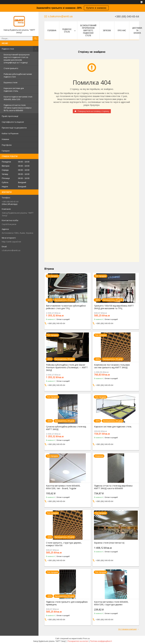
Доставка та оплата (137, 30)
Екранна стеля (11, 82)
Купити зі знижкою (96, 8)
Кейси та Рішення (10, 133)
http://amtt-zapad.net (11, 242)
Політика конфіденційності (101, 641)
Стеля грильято (11, 68)
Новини (5, 139)
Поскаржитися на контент (78, 641)
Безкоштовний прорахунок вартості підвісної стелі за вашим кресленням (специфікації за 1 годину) (17, 59)
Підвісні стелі (8, 49)
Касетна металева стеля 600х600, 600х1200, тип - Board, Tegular (63, 487)
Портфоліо (7, 145)
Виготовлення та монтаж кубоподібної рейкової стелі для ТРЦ (66, 307)
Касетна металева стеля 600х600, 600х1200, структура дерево (111, 603)
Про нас (122, 30)
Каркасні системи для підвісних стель (14, 90)
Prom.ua (86, 639)
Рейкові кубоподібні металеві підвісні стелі (18, 75)
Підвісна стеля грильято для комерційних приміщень (67, 603)
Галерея (6, 151)
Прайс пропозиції (10, 116)
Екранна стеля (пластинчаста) (109, 543)
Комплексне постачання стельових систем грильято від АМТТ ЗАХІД (112, 366)
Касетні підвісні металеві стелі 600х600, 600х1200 (18, 98)
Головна (52, 30)
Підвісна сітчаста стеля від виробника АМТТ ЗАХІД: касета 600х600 (113, 487)
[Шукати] (36, 38)
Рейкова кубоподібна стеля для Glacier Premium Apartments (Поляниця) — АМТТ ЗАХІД (67, 368)
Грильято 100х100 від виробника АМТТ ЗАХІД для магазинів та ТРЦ (114, 307)
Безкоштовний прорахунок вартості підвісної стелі (88, 30)
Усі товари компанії (127, 629)
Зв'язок (107, 30)
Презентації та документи (14, 128)
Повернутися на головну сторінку (93, 111)
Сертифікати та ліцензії (13, 122)
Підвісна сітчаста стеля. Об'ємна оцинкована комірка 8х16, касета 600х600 (18, 108)
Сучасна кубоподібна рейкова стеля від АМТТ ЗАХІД (66, 428)
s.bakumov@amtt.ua (11, 250)
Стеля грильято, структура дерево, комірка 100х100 (64, 544)
